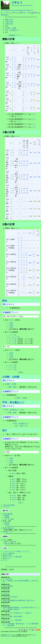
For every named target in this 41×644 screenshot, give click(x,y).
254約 (27, 191)
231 (19, 153)
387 (38, 285)
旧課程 (7, 517)
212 (11, 163)
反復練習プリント (15, 35)
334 (24, 263)
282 (39, 163)
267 (31, 209)
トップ (4, 13)
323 (21, 255)
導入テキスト (9, 304)
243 (21, 177)
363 (30, 255)
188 (38, 108)
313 (19, 255)
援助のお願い (8, 555)
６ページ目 (12, 343)
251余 (24, 153)
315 (19, 270)
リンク (5, 560)
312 (19, 248)
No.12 (14, 498)
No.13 (14, 500)
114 (12, 85)
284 (39, 191)
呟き (4, 540)
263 (31, 177)
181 (38, 59)
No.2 (14, 479)
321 (21, 240)
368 (30, 293)
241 (21, 153)
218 (11, 216)
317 (19, 285)
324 (21, 263)
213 (11, 177)
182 (38, 67)
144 (25, 85)
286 (39, 201)
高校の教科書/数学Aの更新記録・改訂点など (19, 600)
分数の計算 (9, 24)
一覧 (28, 13)
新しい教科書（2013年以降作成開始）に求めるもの (21, 582)
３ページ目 (12, 369)
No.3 (14, 481)
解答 (15, 387)
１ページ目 (12, 335)
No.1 (14, 473)
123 (15, 75)
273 (35, 177)
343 (27, 255)
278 (35, 216)
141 (25, 59)
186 (38, 93)
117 (12, 101)
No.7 (14, 490)
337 (24, 285)
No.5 (14, 485)
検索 (35, 13)
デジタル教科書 (8, 553)
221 (13, 153)
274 (35, 191)
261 (31, 153)
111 (12, 59)
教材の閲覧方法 (8, 528)
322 (21, 248)
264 (31, 191)
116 (12, 94)
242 (21, 163)
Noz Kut (9, 635)
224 (13, 191)
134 (23, 85)
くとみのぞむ (8, 579)
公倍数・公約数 (11, 28)
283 (39, 177)
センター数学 (9, 519)
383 (38, 255)
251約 (27, 153)
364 (30, 263)
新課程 (7, 516)
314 (19, 263)
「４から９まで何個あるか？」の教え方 (17, 613)
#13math (12, 542)
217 (11, 209)
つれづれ (6, 507)
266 (31, 201)
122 (15, 67)
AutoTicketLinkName (10, 597)
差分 (14, 13)
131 (23, 59)
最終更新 (4, 15)
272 (35, 163)
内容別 (7, 524)
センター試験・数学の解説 (12, 616)
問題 (10, 387)
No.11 (14, 495)
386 (38, 278)
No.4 (14, 483)
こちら (17, 43)
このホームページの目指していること (16, 551)
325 (21, 270)
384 (38, 263)
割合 (7, 26)
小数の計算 (9, 22)
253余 (24, 177)
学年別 (7, 523)
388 (38, 293)
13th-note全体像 (9, 505)
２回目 (11, 325)
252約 (27, 163)
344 (27, 263)
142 (25, 67)
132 (23, 67)
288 (39, 216)
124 (15, 85)
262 (31, 163)
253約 (27, 177)
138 (23, 108)
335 (24, 270)
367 (30, 285)
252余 (24, 163)
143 (25, 75)
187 (38, 101)
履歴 (21, 13)
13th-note (6, 590)
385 (38, 270)
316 (19, 278)
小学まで (17, 3)
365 (30, 270)
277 (35, 209)
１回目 (11, 323)
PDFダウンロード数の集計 (12, 557)
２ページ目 (12, 367)
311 (19, 240)
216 (11, 201)
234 (19, 191)
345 (27, 270)
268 (31, 216)
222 (13, 163)
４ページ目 (12, 339)
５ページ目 (12, 341)
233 (19, 177)
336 (24, 278)
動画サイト (7, 559)
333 (24, 255)
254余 (24, 191)
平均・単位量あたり (12, 30)
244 (21, 191)
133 (23, 75)
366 (30, 278)
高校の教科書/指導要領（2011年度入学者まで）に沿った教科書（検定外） (21, 608)
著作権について (8, 532)
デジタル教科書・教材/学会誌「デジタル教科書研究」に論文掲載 (21, 625)
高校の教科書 (8, 514)
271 (35, 153)
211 (11, 153)
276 (35, 201)
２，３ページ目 (14, 337)
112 (12, 67)
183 (38, 75)
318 (19, 293)
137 (23, 101)
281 (39, 153)
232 (19, 163)
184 (38, 85)
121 (15, 59)
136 (23, 94)
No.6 (14, 488)
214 (11, 191)
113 (12, 75)
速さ (7, 32)
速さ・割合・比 (21, 426)
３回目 (11, 327)
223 (13, 177)
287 (39, 209)
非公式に (8, 543)
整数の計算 (9, 20)
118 (12, 108)
